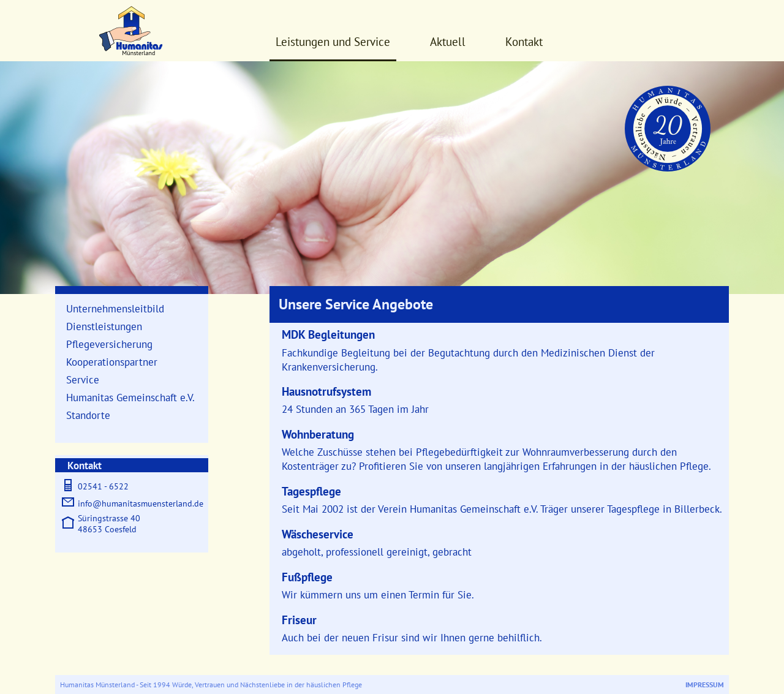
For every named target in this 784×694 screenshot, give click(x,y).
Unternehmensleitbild (115, 308)
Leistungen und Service (333, 42)
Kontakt (524, 42)
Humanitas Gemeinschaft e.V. (130, 397)
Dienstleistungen (104, 326)
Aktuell (448, 42)
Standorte (88, 415)
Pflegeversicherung (109, 344)
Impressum (705, 685)
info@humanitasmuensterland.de (141, 504)
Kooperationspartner (112, 362)
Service (83, 379)
